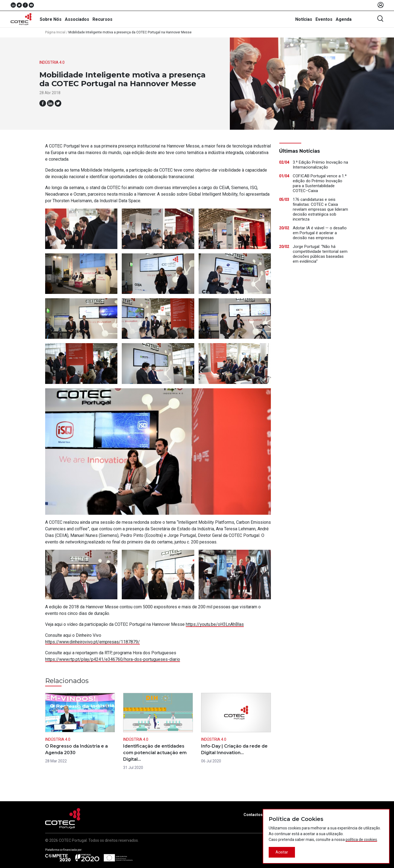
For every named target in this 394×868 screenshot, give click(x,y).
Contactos (253, 815)
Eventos (324, 19)
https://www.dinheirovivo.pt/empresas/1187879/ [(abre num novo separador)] (92, 642)
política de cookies (361, 840)
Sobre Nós (51, 19)
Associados (77, 19)
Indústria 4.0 (52, 62)
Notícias (304, 19)
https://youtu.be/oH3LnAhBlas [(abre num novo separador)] (215, 624)
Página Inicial (55, 32)
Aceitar (282, 852)
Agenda (344, 19)
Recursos (102, 19)
